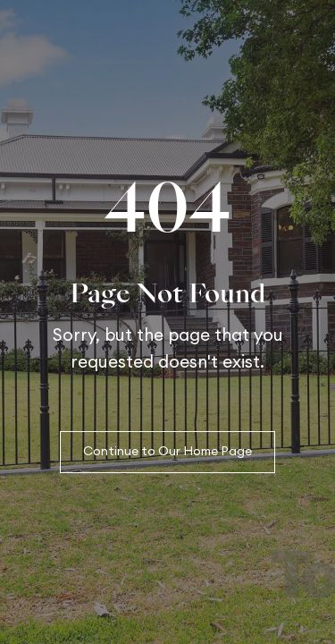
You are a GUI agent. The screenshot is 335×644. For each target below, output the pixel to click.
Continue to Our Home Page (167, 452)
